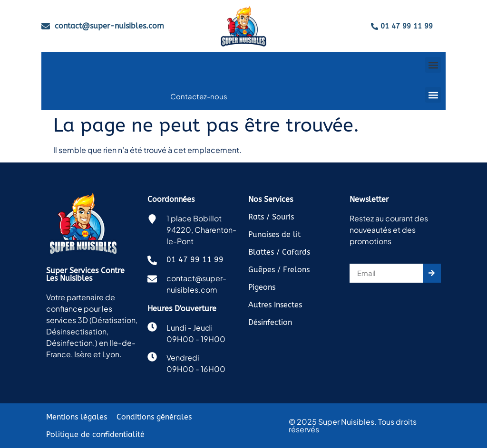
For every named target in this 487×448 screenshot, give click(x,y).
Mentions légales (77, 417)
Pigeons (262, 287)
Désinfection (270, 322)
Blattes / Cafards (279, 252)
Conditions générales (154, 417)
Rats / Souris (271, 217)
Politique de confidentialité (95, 434)
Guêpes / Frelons (279, 270)
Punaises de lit (274, 234)
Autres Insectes (275, 305)
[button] (433, 65)
